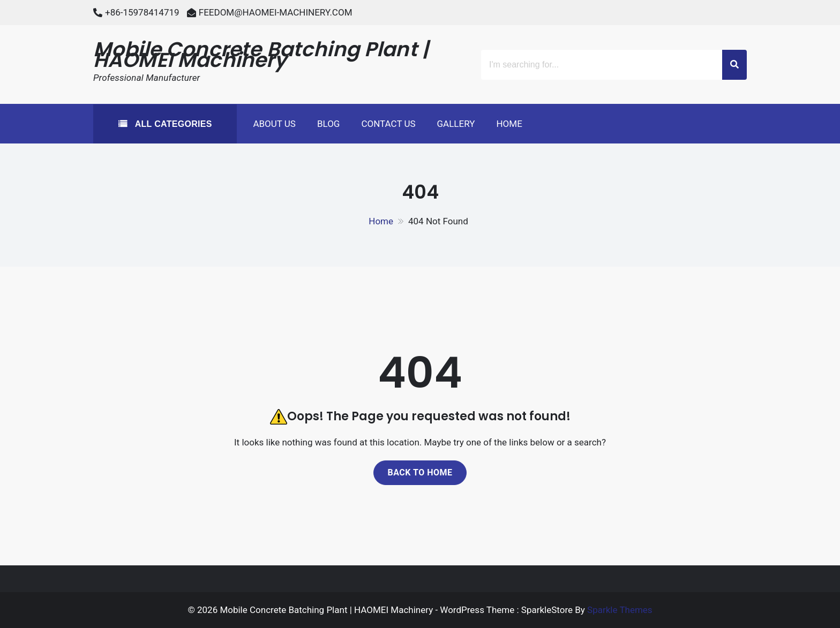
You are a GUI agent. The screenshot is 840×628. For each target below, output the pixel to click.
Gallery (456, 124)
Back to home (420, 472)
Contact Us (388, 124)
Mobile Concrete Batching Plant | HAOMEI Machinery (261, 55)
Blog (328, 124)
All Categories (172, 124)
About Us (274, 124)
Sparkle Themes (620, 610)
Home (509, 124)
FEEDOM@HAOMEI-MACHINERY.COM (276, 12)
